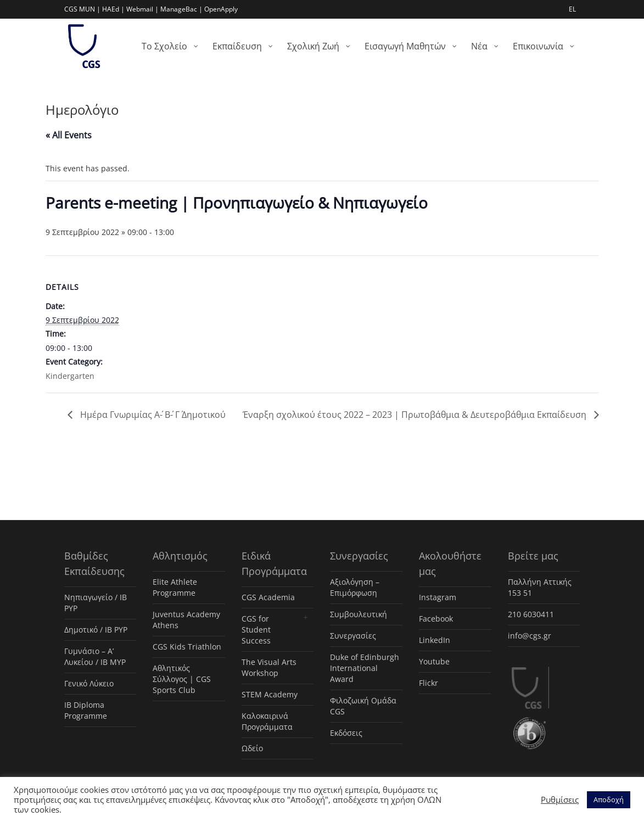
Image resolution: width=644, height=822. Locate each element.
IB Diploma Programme (86, 710)
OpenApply (221, 9)
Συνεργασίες (353, 636)
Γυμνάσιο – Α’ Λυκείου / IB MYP (95, 656)
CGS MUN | (82, 9)
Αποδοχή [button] (609, 799)
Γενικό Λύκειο (89, 683)
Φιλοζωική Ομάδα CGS (363, 706)
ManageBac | (181, 9)
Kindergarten (70, 376)
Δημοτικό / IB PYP (96, 630)
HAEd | (113, 9)
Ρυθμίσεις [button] (560, 799)
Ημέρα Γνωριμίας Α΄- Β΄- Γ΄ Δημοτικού (152, 415)
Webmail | (142, 9)
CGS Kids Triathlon (187, 647)
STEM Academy (270, 694)
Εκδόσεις (346, 733)
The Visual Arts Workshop (269, 667)
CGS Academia (268, 597)
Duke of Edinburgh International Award (365, 668)
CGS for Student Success (256, 630)
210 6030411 (531, 614)
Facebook (436, 619)
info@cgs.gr (530, 636)
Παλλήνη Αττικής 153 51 (540, 587)
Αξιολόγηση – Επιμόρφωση (355, 587)
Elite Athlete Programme (175, 587)
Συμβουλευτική (359, 614)
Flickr (429, 683)
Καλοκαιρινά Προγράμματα (267, 721)
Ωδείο (252, 748)
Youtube (434, 661)
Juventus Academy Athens (186, 620)
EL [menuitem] (572, 9)
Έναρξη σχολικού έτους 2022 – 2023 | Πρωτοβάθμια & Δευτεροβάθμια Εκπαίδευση (416, 415)
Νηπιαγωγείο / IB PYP (96, 603)
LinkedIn (435, 640)
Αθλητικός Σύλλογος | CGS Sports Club (182, 679)
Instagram (438, 597)
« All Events (69, 135)
